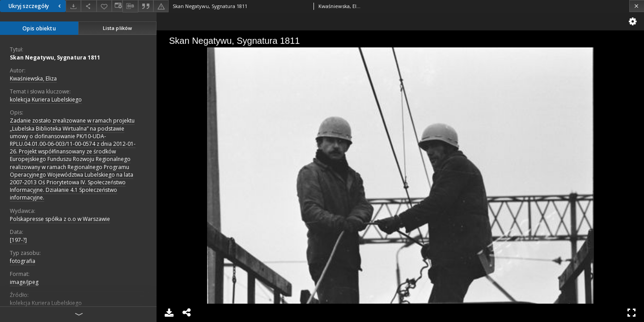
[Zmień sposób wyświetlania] (117, 6)
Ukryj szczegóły (36, 6)
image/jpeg (24, 282)
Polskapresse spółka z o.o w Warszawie (60, 219)
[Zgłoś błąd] (161, 6)
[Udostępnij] (89, 6)
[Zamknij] (637, 6)
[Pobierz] (73, 6)
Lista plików (117, 28)
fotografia (23, 261)
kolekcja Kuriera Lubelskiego (46, 100)
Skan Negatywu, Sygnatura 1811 (55, 57)
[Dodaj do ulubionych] (104, 6)
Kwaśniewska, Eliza (33, 78)
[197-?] (18, 240)
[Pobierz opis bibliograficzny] (130, 6)
